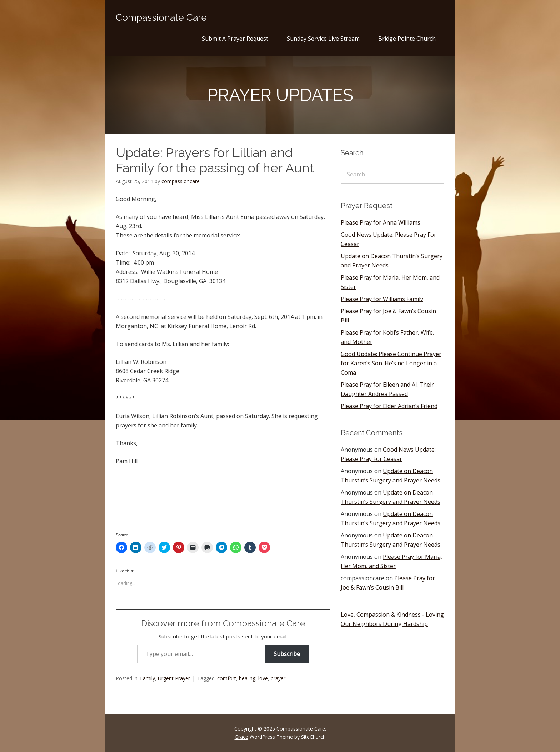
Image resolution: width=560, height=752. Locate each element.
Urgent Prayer (174, 678)
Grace (241, 737)
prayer (278, 678)
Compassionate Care (161, 17)
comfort (227, 678)
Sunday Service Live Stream (323, 39)
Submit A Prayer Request (235, 39)
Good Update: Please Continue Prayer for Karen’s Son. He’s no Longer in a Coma (391, 363)
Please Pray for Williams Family (382, 299)
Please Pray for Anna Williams (381, 222)
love (263, 678)
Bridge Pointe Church (407, 39)
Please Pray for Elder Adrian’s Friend (389, 406)
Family (147, 678)
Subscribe (287, 654)
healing (247, 678)
